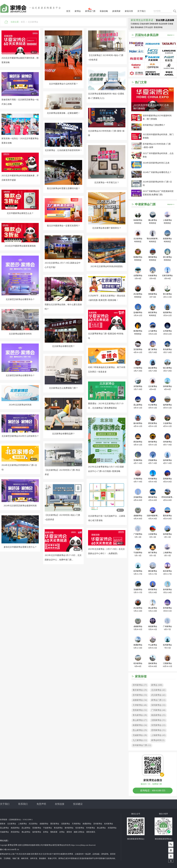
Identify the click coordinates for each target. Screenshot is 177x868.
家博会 (78, 11)
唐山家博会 (140, 720)
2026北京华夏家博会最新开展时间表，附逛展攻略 (20, 60)
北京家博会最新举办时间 (20, 334)
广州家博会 (158, 710)
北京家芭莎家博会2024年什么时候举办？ (20, 436)
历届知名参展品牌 (147, 35)
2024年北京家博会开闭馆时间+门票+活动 (19, 467)
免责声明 (41, 804)
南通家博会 (140, 725)
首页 (68, 11)
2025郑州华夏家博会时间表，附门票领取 (158, 136)
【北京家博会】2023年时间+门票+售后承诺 (62, 472)
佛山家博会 (26, 832)
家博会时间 (158, 740)
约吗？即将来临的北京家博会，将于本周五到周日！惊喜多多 (107, 370)
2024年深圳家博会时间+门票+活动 (157, 183)
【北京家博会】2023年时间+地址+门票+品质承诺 (62, 517)
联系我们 (23, 804)
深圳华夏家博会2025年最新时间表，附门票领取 (157, 117)
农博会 (62, 832)
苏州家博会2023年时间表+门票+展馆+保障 (157, 146)
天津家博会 (140, 705)
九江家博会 (140, 740)
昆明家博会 (158, 730)
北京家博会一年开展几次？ (107, 183)
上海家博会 (158, 735)
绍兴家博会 (80, 828)
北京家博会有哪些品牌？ (63, 434)
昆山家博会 (140, 730)
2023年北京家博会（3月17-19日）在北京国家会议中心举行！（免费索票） (106, 551)
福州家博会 (37, 832)
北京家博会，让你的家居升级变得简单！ (63, 150)
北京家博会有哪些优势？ (63, 346)
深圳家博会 (158, 705)
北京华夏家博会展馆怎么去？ (20, 213)
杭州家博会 (109, 824)
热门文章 (141, 82)
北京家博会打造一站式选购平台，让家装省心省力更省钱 (107, 518)
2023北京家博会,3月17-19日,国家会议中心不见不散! (63, 265)
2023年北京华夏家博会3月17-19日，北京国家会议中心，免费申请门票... (63, 558)
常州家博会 (91, 828)
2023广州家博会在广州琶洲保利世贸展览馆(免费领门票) (158, 193)
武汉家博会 (158, 695)
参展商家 (116, 11)
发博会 (46, 832)
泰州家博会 (69, 828)
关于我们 (141, 11)
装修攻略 (104, 11)
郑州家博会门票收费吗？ (154, 125)
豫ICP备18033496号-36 (10, 849)
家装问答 (129, 11)
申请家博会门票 (145, 204)
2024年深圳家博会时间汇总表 (156, 163)
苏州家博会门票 (142, 745)
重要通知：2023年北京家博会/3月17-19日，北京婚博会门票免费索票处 (106, 406)
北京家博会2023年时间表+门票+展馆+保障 (106, 133)
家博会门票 (90, 11)
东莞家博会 (158, 725)
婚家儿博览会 (79, 832)
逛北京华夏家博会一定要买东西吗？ (63, 226)
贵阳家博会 (140, 710)
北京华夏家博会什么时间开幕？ (63, 84)
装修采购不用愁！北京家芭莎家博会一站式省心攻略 (20, 102)
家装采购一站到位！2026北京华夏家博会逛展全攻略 (20, 141)
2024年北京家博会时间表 (20, 405)
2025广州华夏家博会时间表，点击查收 (158, 155)
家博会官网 (12, 845)
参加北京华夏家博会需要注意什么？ (20, 547)
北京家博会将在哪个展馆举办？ (107, 228)
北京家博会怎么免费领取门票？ (63, 388)
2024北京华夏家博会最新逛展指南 (20, 246)
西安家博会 (15, 832)
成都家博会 (140, 700)
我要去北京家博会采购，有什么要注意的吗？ (63, 307)
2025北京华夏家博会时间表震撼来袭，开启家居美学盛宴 (20, 178)
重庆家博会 (140, 690)
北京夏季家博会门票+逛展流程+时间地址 (106, 336)
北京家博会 (33, 22)
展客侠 (3, 824)
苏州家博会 (140, 695)
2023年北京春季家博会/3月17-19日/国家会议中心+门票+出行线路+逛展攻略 (106, 469)
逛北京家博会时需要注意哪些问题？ (63, 188)
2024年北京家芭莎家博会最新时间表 (20, 506)
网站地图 (4, 841)
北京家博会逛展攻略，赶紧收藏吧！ (63, 113)
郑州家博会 (140, 685)
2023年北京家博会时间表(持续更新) (107, 266)
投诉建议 (78, 804)
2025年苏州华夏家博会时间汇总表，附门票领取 (152, 107)
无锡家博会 (140, 735)
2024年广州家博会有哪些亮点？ (157, 172)
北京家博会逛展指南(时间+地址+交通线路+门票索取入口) (106, 96)
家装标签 (141, 676)
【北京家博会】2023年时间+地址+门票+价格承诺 (106, 58)
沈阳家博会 (158, 720)
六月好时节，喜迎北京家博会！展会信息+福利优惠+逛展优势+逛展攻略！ (107, 298)
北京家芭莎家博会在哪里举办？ (20, 299)
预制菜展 (54, 832)
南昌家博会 (158, 715)
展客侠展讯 (91, 832)
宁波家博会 (47, 828)
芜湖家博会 (37, 828)
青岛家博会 (140, 715)
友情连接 (60, 804)
